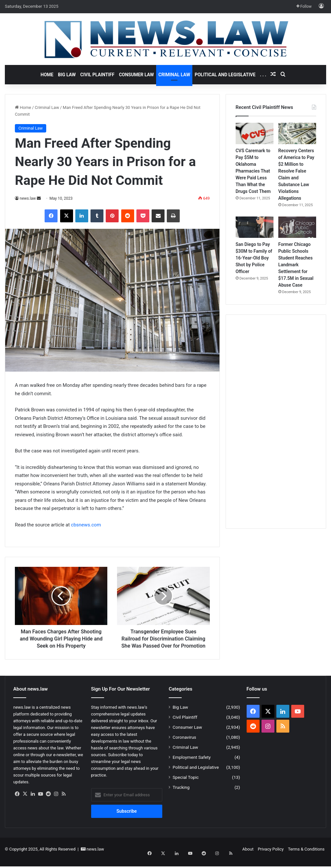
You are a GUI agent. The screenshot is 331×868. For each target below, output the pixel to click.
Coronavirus (184, 744)
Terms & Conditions (306, 856)
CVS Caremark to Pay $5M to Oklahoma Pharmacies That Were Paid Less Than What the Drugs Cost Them (253, 171)
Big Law (67, 75)
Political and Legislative (225, 75)
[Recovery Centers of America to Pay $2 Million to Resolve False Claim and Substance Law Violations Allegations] (297, 133)
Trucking (181, 794)
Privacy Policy (271, 856)
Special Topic (186, 784)
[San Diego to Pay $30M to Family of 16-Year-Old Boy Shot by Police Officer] (255, 227)
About (248, 856)
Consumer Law (136, 75)
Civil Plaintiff (97, 75)
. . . (263, 75)
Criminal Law (174, 75)
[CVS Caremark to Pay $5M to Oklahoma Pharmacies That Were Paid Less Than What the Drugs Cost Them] (255, 133)
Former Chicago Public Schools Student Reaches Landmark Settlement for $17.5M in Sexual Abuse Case (296, 265)
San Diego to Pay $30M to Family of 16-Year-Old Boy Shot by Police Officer (254, 258)
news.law (28, 198)
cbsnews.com (86, 525)
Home (47, 75)
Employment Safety (192, 764)
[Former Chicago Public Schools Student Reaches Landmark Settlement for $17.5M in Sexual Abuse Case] (297, 227)
